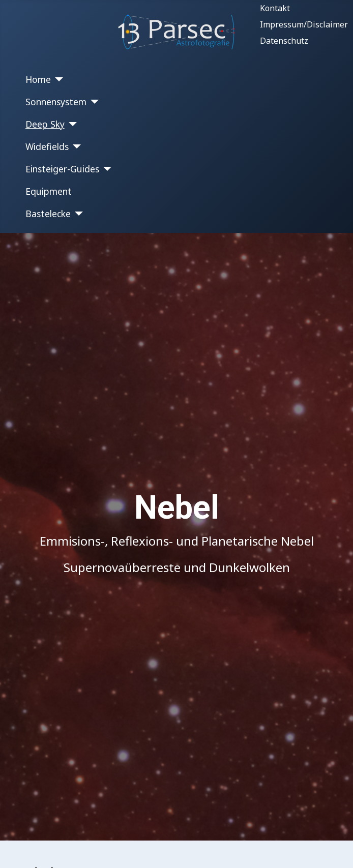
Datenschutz (284, 41)
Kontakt (275, 8)
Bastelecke (48, 214)
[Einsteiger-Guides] (106, 169)
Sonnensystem (56, 102)
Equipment (49, 191)
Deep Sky (45, 124)
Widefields (47, 146)
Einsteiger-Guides (62, 169)
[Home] (57, 79)
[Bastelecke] (77, 214)
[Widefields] (75, 146)
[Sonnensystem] (93, 102)
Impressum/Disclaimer (304, 24)
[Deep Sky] (71, 124)
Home (38, 79)
